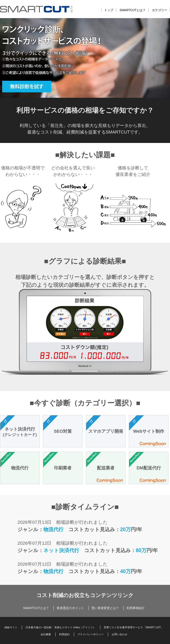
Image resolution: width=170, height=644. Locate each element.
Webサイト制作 (149, 431)
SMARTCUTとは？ (133, 10)
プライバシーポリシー (90, 634)
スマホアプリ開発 (106, 431)
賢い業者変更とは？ (105, 608)
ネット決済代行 (20, 432)
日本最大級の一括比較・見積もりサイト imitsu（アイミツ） (61, 627)
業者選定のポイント (70, 608)
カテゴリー (160, 10)
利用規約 (64, 634)
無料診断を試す (35, 88)
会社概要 (46, 634)
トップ (109, 10)
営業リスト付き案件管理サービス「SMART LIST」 (134, 627)
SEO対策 (63, 431)
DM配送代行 (149, 468)
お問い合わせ (119, 634)
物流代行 (20, 468)
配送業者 (106, 468)
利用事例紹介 (136, 608)
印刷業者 (63, 468)
